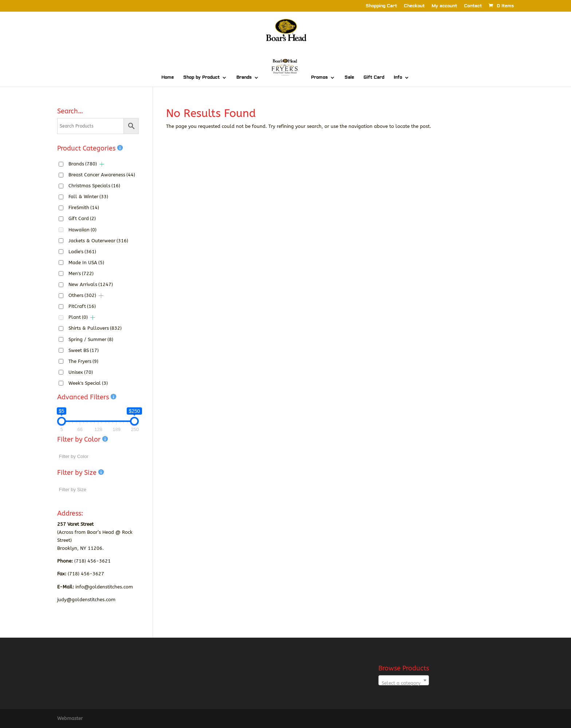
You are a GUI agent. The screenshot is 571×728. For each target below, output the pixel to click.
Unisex (81, 372)
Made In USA (86, 263)
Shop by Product (201, 78)
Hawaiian (82, 230)
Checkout (414, 6)
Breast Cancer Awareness (102, 175)
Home (168, 78)
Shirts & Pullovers (95, 328)
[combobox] (404, 680)
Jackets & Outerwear (98, 241)
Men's (81, 273)
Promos (319, 78)
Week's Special (88, 383)
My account (444, 6)
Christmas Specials (94, 186)
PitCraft (82, 306)
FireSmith (84, 208)
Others (82, 295)
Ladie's (82, 252)
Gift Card (374, 78)
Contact (473, 6)
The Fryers (83, 361)
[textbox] (404, 683)
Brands (244, 78)
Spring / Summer (91, 339)
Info (398, 78)
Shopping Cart (381, 6)
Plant (78, 317)
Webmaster (70, 718)
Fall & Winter (88, 197)
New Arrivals (91, 284)
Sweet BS (84, 350)
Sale (349, 78)
